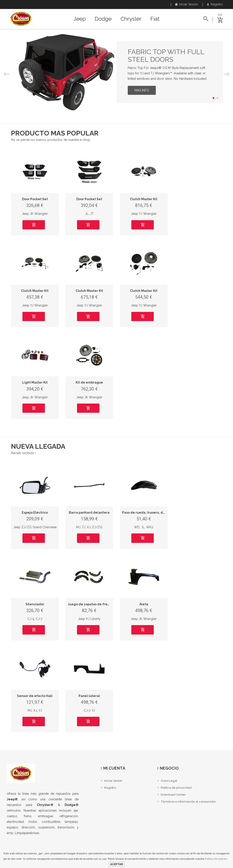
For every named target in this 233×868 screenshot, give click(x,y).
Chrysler (131, 19)
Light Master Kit (35, 382)
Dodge (103, 19)
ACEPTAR (116, 864)
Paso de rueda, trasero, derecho (148, 513)
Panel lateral (89, 696)
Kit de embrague (89, 382)
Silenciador (35, 604)
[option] (116, 72)
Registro (215, 4)
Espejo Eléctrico (35, 513)
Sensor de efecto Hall (35, 696)
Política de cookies (216, 859)
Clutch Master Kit (144, 199)
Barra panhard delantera (89, 513)
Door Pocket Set (35, 199)
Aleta (144, 604)
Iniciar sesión (187, 4)
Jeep (80, 19)
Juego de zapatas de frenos (90, 604)
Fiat (155, 19)
